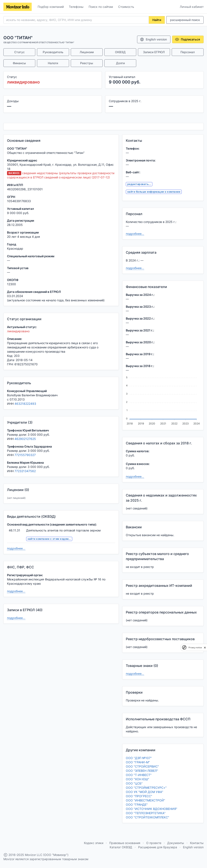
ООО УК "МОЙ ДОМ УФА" (145, 792)
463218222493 (25, 404)
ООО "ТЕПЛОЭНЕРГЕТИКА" (146, 813)
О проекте (154, 843)
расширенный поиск (185, 20)
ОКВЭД (120, 52)
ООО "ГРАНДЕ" (137, 805)
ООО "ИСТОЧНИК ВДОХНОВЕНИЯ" (152, 809)
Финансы (19, 63)
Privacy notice (195, 648)
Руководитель (53, 52)
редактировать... (139, 184)
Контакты (197, 843)
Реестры (87, 63)
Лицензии (87, 52)
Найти (157, 20)
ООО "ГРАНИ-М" (138, 762)
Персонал (188, 52)
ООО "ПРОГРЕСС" (139, 796)
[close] (205, 647)
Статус (19, 52)
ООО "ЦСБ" (134, 783)
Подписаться (187, 39)
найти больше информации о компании (154, 192)
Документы (176, 843)
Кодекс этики (94, 843)
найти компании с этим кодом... (49, 539)
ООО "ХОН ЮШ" (138, 779)
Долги (120, 63)
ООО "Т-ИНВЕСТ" (139, 775)
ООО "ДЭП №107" (139, 758)
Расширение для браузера (158, 847)
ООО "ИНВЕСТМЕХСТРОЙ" (145, 800)
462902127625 (25, 439)
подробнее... (16, 548)
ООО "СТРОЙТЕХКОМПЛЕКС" (147, 817)
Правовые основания (125, 843)
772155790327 (25, 455)
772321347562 (25, 471)
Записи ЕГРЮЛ (154, 52)
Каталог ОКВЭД (121, 847)
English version (153, 39)
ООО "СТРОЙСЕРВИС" (142, 766)
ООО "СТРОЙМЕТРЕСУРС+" (146, 788)
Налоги (53, 63)
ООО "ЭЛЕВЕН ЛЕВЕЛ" (142, 771)
